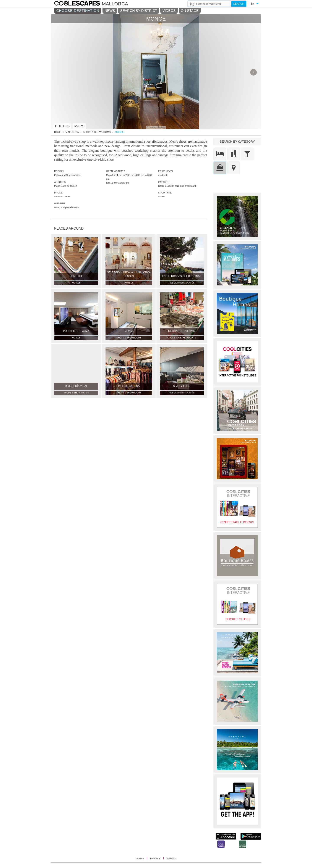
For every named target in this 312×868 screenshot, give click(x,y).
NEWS (110, 11)
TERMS (140, 858)
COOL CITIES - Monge (81, 4)
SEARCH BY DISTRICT (139, 11)
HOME (58, 132)
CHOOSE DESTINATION (78, 11)
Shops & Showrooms (97, 132)
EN (253, 4)
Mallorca (72, 132)
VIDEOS (169, 11)
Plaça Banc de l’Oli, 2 (66, 186)
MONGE (119, 132)
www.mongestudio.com (66, 207)
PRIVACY (156, 858)
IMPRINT (171, 858)
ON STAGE (190, 11)
